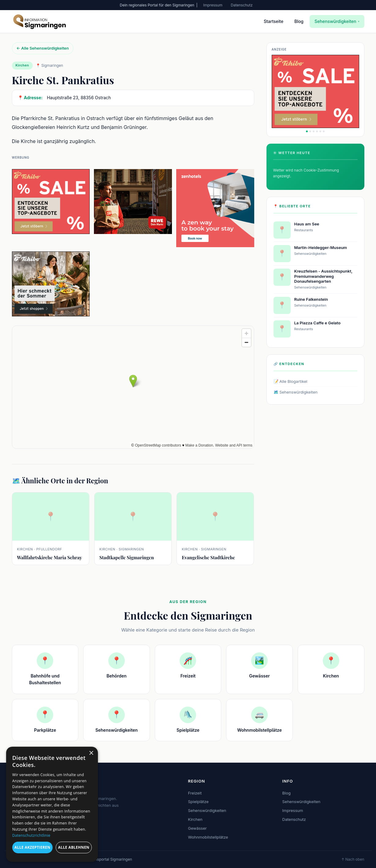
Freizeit (195, 793)
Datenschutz (242, 5)
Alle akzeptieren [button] (32, 847)
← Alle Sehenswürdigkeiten (43, 48)
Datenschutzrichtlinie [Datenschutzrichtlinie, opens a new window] (31, 835)
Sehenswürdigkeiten (337, 21)
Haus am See (307, 224)
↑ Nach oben (353, 859)
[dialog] (52, 804)
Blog (299, 21)
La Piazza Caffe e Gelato (318, 323)
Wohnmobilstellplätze (208, 837)
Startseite (274, 21)
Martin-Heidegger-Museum (321, 247)
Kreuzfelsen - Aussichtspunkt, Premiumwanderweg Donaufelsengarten (323, 276)
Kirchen (195, 819)
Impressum (213, 5)
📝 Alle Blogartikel (290, 381)
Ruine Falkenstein (311, 299)
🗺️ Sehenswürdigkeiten (296, 392)
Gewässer (197, 828)
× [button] (91, 753)
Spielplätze (198, 802)
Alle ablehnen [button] (74, 847)
